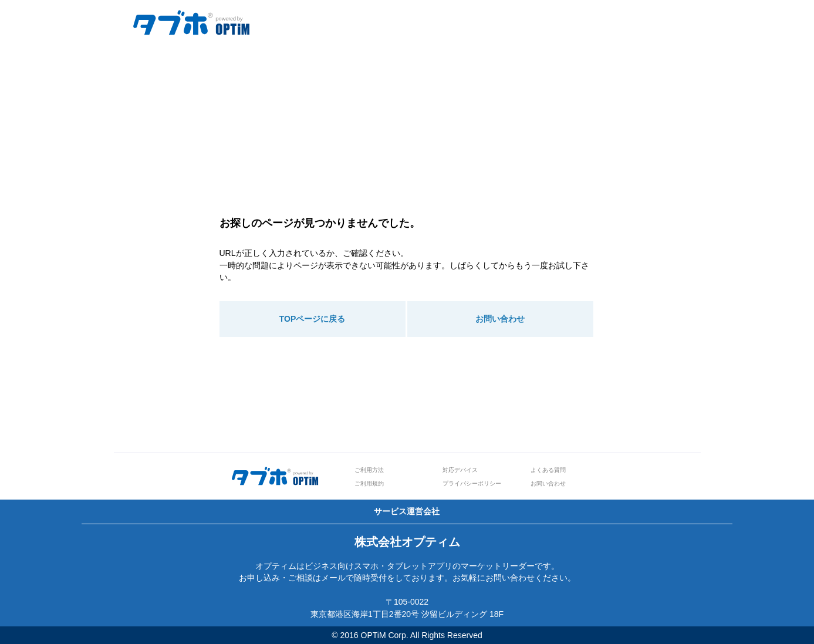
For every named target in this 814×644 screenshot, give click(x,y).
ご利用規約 (369, 483)
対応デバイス (460, 470)
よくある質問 (548, 470)
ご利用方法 (369, 470)
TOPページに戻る (313, 319)
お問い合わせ (500, 319)
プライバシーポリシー (472, 483)
